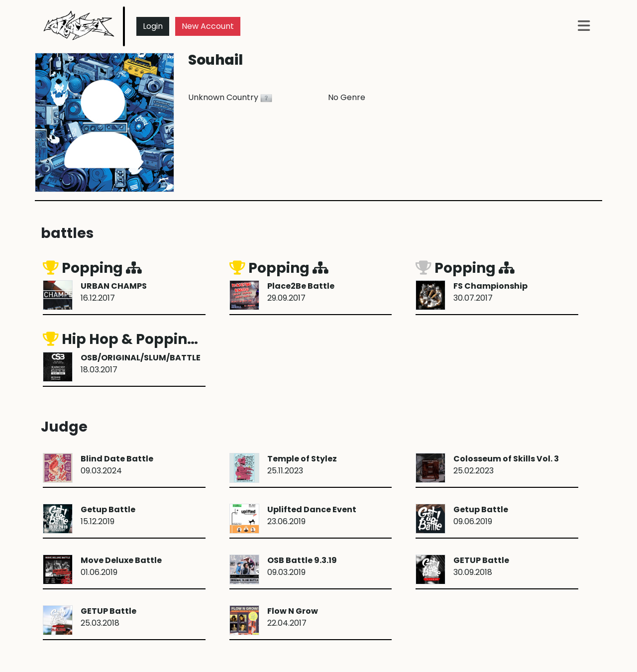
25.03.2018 (108, 617)
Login (153, 26)
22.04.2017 (293, 617)
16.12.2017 (114, 292)
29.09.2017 (301, 292)
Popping (92, 268)
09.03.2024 (117, 465)
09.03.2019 (302, 566)
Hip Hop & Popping (129, 339)
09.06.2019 (481, 515)
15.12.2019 (108, 515)
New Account (208, 26)
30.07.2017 (490, 292)
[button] (584, 27)
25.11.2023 (302, 465)
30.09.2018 (481, 566)
